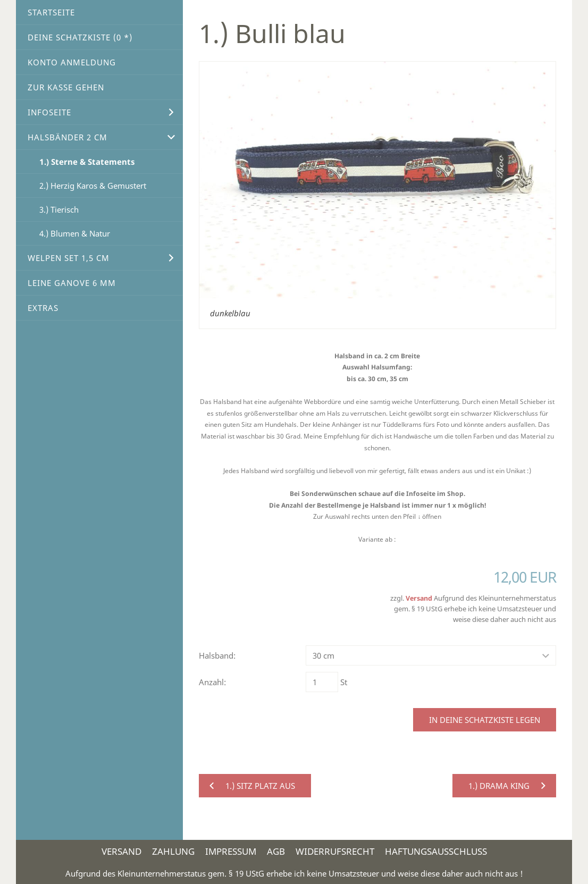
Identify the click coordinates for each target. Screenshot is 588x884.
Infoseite (49, 112)
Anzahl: (212, 682)
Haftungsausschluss (436, 851)
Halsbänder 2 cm (68, 137)
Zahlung (173, 851)
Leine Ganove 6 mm (72, 283)
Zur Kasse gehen (66, 87)
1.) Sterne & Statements (87, 162)
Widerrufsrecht (335, 851)
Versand (419, 598)
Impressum (231, 851)
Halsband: (217, 655)
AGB (276, 851)
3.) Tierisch (59, 209)
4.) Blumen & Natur (75, 233)
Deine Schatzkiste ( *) (80, 37)
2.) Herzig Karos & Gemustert (93, 186)
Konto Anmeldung (72, 62)
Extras (43, 308)
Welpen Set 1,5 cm (69, 258)
